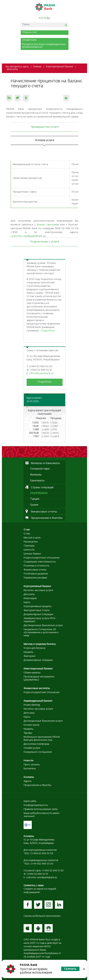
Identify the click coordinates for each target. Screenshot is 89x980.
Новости (28, 761)
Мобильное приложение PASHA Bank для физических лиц (42, 739)
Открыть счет (29, 32)
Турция (35, 499)
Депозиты (12, 69)
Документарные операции (38, 660)
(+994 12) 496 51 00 (53, 871)
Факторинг (30, 656)
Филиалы (36, 475)
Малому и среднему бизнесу (40, 644)
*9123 (26, 864)
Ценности (29, 550)
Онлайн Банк (29, 40)
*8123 (26, 854)
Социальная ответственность (40, 562)
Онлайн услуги (32, 748)
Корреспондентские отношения (42, 558)
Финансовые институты (37, 688)
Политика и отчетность (36, 566)
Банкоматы (37, 481)
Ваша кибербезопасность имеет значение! (42, 815)
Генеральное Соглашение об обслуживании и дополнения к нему (41, 633)
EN (44, 18)
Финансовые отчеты (35, 570)
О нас (27, 530)
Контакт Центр (31, 725)
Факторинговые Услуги (37, 610)
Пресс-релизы (32, 765)
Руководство (31, 542)
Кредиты (28, 652)
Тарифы (28, 733)
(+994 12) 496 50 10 (37, 874)
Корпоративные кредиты (37, 606)
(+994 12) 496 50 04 (42, 854)
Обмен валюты (32, 673)
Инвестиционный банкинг (38, 669)
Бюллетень (30, 769)
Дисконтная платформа (36, 744)
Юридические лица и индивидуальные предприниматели (44, 46)
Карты (27, 602)
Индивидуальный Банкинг (38, 701)
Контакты (29, 777)
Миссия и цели (32, 538)
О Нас (27, 534)
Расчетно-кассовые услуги (38, 590)
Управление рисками (35, 578)
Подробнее (48, 331)
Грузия (34, 505)
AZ (40, 18)
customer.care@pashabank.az (28, 236)
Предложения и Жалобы (37, 785)
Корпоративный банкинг (60, 67)
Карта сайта (30, 801)
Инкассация (30, 598)
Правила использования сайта (41, 809)
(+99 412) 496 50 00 (42, 864)
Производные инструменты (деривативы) (39, 678)
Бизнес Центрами (48, 225)
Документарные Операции (38, 615)
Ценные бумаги (32, 554)
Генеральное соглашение (38, 752)
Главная (37, 67)
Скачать (70, 969)
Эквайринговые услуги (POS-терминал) (40, 620)
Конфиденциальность (36, 805)
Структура (29, 546)
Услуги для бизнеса (34, 648)
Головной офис (40, 469)
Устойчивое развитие (36, 574)
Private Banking (32, 705)
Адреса (27, 781)
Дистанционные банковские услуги (43, 626)
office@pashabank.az (41, 373)
